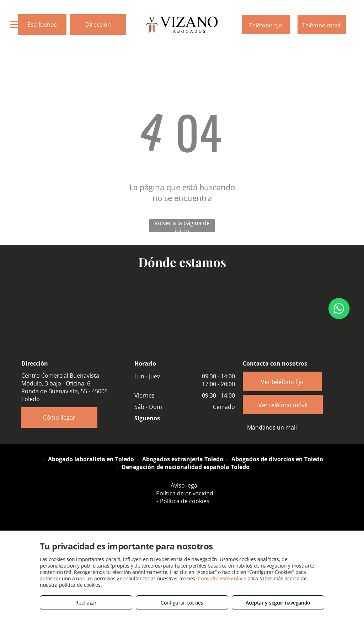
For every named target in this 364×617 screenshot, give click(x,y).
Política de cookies (185, 501)
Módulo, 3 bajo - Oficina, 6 (56, 383)
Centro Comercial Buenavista (60, 376)
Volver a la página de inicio (182, 226)
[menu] (16, 25)
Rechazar (86, 603)
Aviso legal (185, 485)
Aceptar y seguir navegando (278, 603)
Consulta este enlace (222, 578)
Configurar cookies (182, 603)
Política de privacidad (185, 493)
